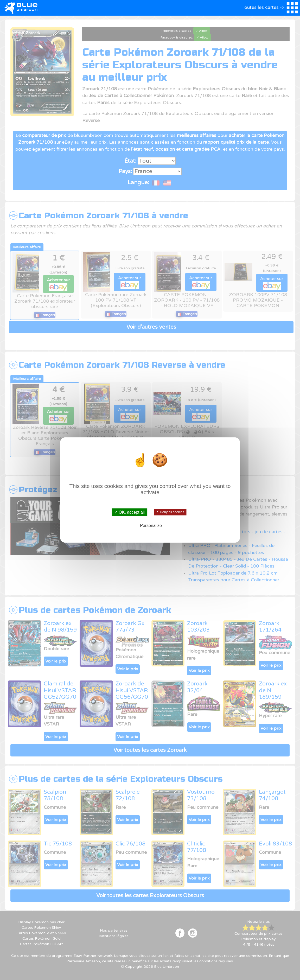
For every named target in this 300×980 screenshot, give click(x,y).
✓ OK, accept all (129, 512)
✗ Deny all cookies (170, 512)
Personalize (151, 525)
